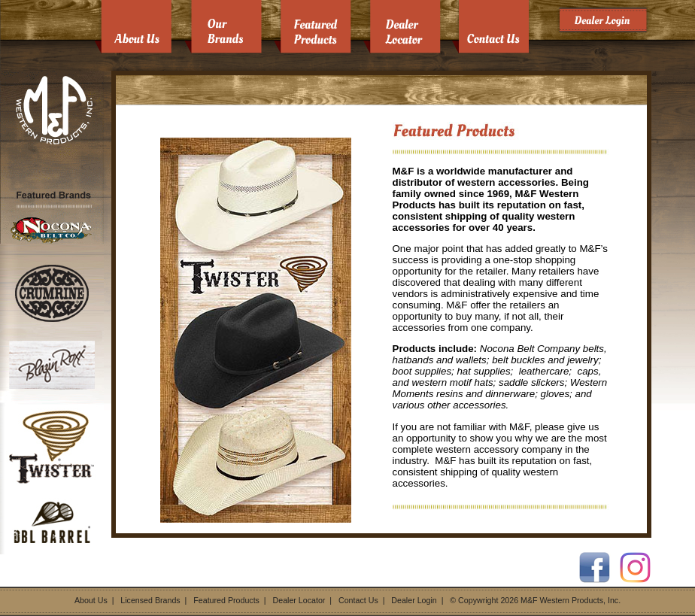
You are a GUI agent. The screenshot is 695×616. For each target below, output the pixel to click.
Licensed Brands (150, 600)
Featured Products (226, 600)
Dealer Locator (299, 600)
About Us (91, 600)
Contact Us (358, 600)
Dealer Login (414, 600)
